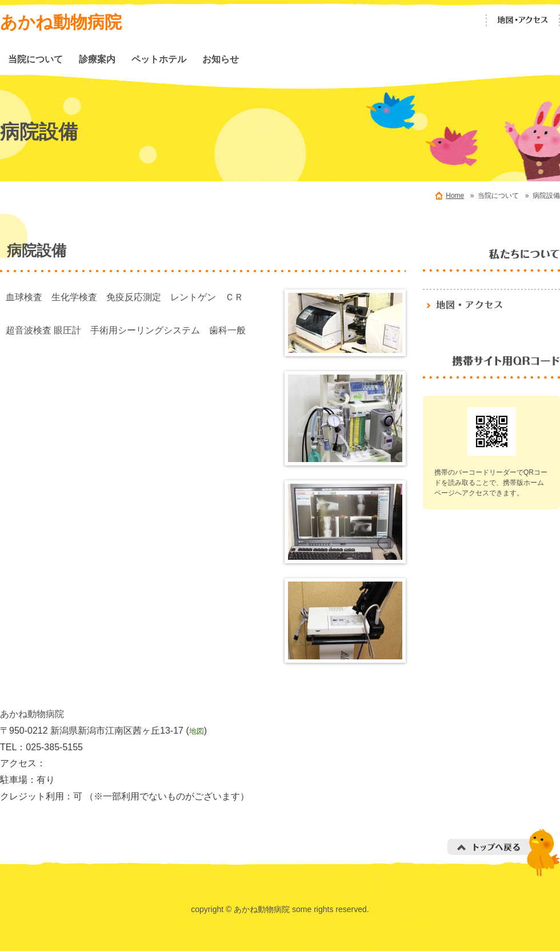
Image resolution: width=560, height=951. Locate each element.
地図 (197, 731)
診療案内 (97, 59)
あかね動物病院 (61, 22)
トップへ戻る (504, 852)
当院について (35, 59)
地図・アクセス (523, 20)
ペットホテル (159, 59)
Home (455, 196)
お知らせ (221, 59)
